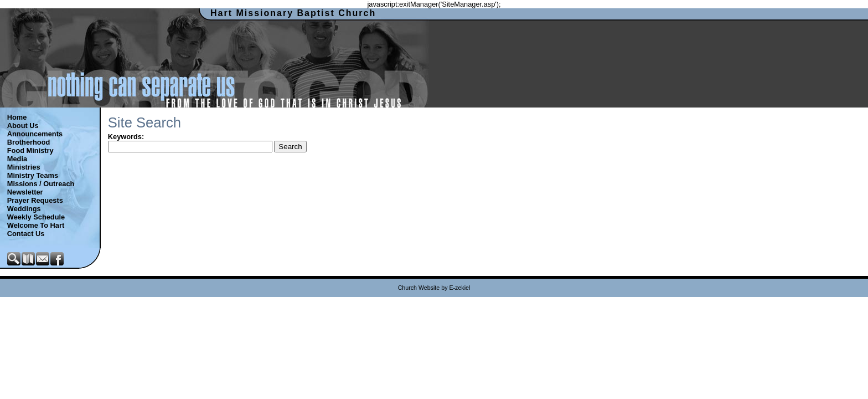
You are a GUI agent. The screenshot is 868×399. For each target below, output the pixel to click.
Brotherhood (29, 142)
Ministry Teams (33, 175)
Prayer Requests (35, 200)
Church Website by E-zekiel (434, 288)
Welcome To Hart (36, 225)
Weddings (24, 209)
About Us (23, 126)
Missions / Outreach (41, 184)
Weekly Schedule (36, 217)
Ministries (24, 167)
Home (17, 117)
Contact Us (26, 234)
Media (17, 159)
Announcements (35, 134)
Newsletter (25, 192)
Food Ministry (30, 150)
